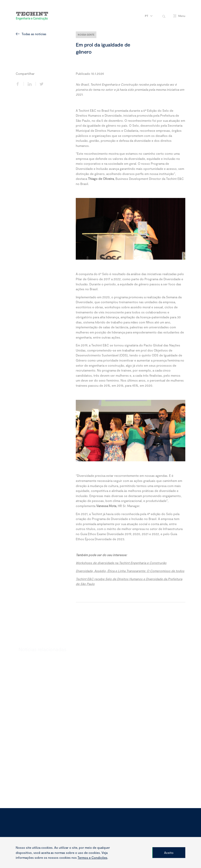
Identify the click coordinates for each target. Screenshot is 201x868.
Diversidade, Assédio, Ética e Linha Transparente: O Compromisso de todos (130, 571)
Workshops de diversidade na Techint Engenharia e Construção (121, 563)
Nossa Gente (86, 35)
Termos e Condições (92, 857)
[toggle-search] (164, 16)
